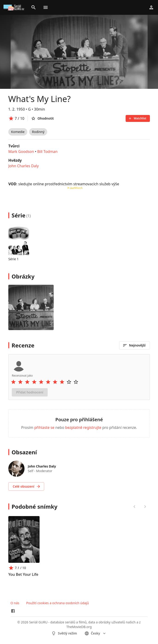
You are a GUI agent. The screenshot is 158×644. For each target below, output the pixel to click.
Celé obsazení (27, 486)
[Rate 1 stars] (13, 382)
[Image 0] (31, 307)
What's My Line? (40, 99)
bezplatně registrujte (83, 427)
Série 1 (14, 259)
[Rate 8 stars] (62, 382)
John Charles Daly (24, 166)
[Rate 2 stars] (20, 382)
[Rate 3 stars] (27, 382)
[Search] (34, 7)
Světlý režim (64, 633)
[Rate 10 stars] (76, 382)
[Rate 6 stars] (48, 382)
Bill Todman (47, 152)
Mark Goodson (21, 152)
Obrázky (23, 276)
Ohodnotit (42, 118)
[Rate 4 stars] (34, 382)
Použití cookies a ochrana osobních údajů (57, 603)
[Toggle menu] (46, 7)
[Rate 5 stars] (41, 382)
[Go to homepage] (14, 7)
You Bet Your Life (23, 574)
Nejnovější (134, 345)
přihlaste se (44, 427)
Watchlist (137, 118)
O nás (15, 603)
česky (96, 633)
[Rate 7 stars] (55, 382)
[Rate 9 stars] (69, 382)
